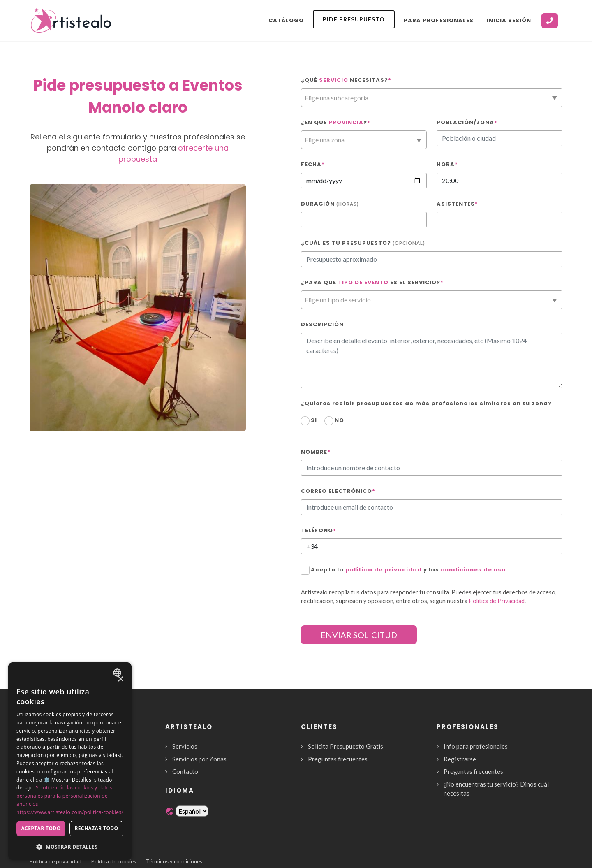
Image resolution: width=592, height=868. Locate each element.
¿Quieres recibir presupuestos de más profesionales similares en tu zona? (426, 403)
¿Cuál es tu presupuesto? (363, 243)
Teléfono (319, 530)
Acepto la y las (408, 570)
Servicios (185, 746)
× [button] (120, 679)
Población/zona (467, 122)
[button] (70, 847)
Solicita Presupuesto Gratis (346, 746)
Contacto (185, 771)
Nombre (316, 452)
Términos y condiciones (174, 861)
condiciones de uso (473, 570)
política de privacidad (384, 570)
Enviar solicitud (359, 635)
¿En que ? (336, 122)
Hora (447, 164)
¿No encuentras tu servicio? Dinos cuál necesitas (496, 789)
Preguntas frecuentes (338, 759)
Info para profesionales (476, 746)
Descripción (322, 324)
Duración (330, 204)
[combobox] (432, 98)
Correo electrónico (338, 491)
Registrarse (460, 759)
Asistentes (457, 204)
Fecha (313, 164)
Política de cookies (114, 861)
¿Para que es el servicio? (372, 282)
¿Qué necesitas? (346, 80)
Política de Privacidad (497, 601)
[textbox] (432, 98)
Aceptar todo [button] (41, 828)
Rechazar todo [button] (96, 828)
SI (314, 420)
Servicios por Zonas (199, 759)
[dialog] (70, 761)
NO (339, 420)
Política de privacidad (55, 861)
